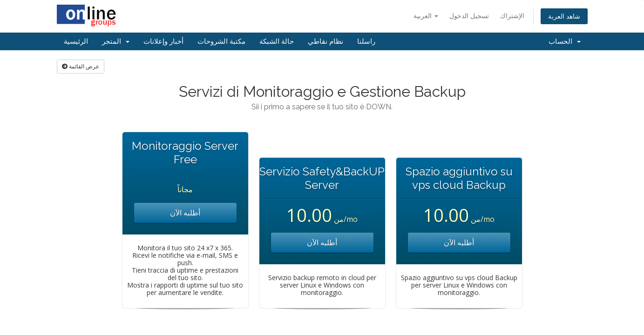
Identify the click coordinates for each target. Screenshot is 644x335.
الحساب (565, 41)
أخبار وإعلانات (163, 41)
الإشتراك (512, 16)
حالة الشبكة (277, 41)
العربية (426, 16)
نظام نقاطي (325, 41)
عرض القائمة (81, 66)
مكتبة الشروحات (221, 41)
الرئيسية (76, 41)
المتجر (116, 41)
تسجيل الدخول (469, 16)
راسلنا (366, 41)
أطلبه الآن (185, 213)
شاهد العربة (564, 16)
